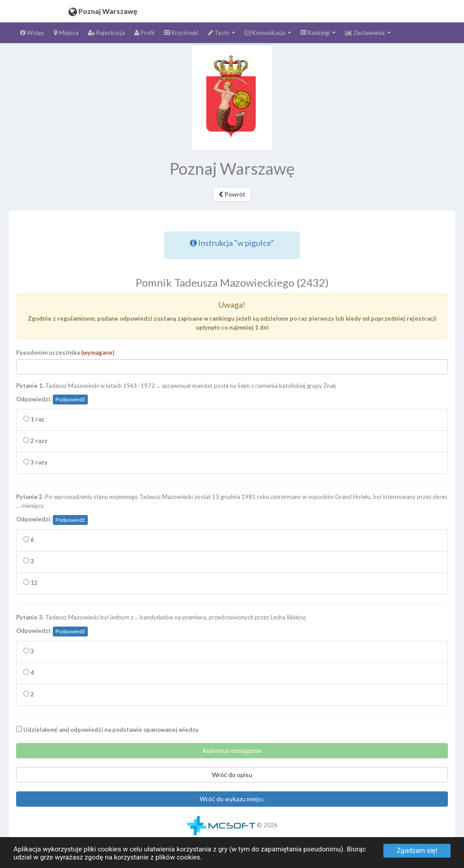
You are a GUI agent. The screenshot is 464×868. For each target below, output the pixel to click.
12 (30, 585)
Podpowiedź (70, 402)
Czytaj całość (174, 224)
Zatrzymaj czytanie (282, 224)
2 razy (35, 443)
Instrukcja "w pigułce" (232, 245)
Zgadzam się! (417, 851)
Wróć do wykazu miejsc (232, 801)
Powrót (232, 194)
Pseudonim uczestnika (65, 355)
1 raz (34, 422)
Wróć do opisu (232, 777)
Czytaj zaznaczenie (225, 224)
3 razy (35, 465)
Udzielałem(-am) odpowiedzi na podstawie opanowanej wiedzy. (108, 732)
